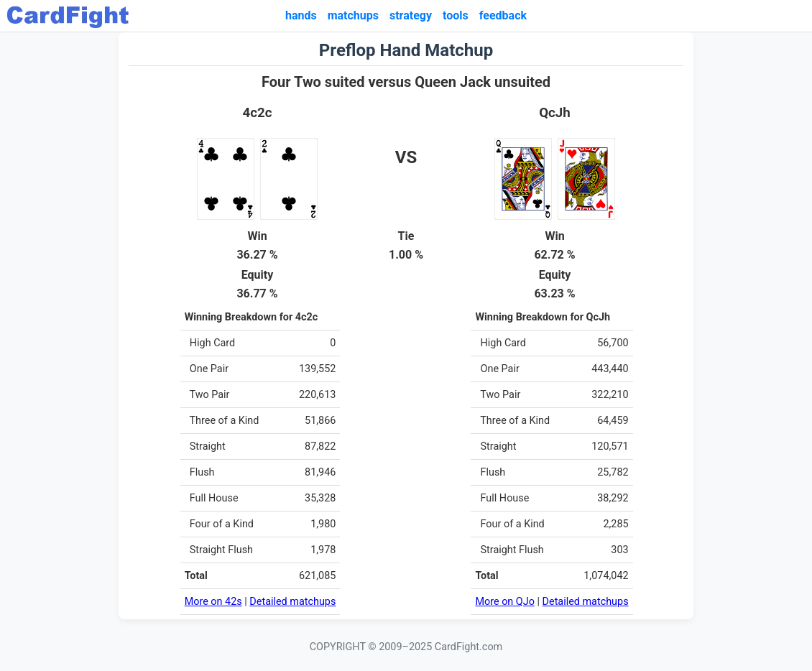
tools (456, 15)
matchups (353, 15)
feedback (503, 15)
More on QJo (505, 602)
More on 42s (213, 602)
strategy (411, 15)
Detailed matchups (292, 602)
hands (301, 15)
